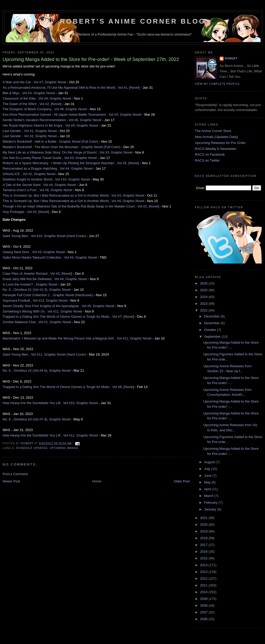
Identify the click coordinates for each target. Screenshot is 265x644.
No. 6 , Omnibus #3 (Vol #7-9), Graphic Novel (37, 419)
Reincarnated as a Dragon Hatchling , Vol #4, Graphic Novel (48, 168)
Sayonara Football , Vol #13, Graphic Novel (35, 300)
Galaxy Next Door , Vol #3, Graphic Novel (34, 252)
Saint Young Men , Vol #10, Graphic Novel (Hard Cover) (44, 236)
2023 (204, 304)
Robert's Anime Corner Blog (133, 21)
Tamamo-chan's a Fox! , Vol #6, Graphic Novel (37, 190)
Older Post (182, 481)
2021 (204, 518)
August (210, 462)
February (211, 503)
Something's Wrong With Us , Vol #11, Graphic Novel (42, 311)
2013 (204, 572)
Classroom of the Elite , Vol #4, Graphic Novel (37, 98)
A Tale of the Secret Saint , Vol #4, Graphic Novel (39, 185)
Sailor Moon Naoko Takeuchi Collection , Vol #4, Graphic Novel (50, 257)
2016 (204, 552)
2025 (204, 290)
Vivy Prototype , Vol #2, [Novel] (26, 212)
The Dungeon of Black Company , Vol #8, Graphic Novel (45, 109)
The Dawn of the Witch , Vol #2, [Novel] (32, 104)
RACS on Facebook (210, 154)
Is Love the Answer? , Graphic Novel (30, 284)
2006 (204, 619)
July (208, 469)
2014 (204, 565)
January (211, 509)
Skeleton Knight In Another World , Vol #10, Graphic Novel (46, 179)
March (209, 496)
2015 (204, 558)
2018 (204, 538)
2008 (204, 605)
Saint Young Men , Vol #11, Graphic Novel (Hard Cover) (44, 354)
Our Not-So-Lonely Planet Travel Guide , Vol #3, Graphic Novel (50, 158)
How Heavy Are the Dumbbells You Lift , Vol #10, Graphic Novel (50, 403)
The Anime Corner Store (213, 131)
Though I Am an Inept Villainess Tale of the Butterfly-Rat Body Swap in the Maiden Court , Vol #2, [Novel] (81, 206)
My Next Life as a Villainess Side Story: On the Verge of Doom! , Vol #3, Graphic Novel (67, 152)
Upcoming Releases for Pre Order (220, 143)
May (208, 482)
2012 (204, 579)
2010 (204, 592)
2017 (204, 545)
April (208, 489)
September (213, 337)
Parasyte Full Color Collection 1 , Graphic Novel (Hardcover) (48, 295)
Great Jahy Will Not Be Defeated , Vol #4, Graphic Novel (45, 279)
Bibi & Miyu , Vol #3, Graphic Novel (29, 93)
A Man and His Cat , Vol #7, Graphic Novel (34, 82)
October (211, 330)
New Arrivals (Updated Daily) (216, 137)
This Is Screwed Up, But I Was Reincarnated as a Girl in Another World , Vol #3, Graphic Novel (73, 195)
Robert (231, 58)
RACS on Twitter (207, 160)
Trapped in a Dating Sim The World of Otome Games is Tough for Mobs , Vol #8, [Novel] (68, 387)
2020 (204, 525)
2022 (204, 310)
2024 (204, 297)
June (208, 476)
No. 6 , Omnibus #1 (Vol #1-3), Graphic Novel (37, 290)
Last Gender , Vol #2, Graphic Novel (30, 136)
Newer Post (11, 481)
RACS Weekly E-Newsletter (216, 149)
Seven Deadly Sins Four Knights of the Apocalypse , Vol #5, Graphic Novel (58, 306)
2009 (204, 599)
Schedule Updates (32, 448)
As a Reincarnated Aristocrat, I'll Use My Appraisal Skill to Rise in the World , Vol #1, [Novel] (71, 88)
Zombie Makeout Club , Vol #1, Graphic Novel (37, 322)
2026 (204, 283)
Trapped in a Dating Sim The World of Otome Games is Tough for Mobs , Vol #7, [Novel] (68, 317)
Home (97, 481)
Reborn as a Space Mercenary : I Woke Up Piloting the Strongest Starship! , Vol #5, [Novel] (71, 163)
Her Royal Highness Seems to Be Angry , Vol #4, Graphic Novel (50, 125)
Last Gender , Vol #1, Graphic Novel (30, 131)
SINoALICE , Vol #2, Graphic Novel (29, 174)
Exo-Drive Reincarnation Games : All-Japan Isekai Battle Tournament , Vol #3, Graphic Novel (72, 115)
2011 (204, 585)
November (213, 323)
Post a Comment (15, 474)
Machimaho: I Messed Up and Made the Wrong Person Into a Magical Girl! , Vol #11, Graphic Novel (77, 338)
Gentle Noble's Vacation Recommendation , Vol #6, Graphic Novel (52, 120)
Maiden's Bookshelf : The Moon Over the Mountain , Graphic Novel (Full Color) (61, 147)
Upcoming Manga (64, 448)
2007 (204, 612)
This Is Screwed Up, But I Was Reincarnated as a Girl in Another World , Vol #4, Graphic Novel (73, 201)
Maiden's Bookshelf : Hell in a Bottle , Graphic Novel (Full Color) (50, 141)
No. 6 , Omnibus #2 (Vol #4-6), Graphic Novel (37, 371)
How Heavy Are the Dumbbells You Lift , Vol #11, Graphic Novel (50, 435)
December (213, 316)
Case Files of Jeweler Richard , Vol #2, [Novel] (37, 273)
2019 (204, 531)
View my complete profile (217, 84)
